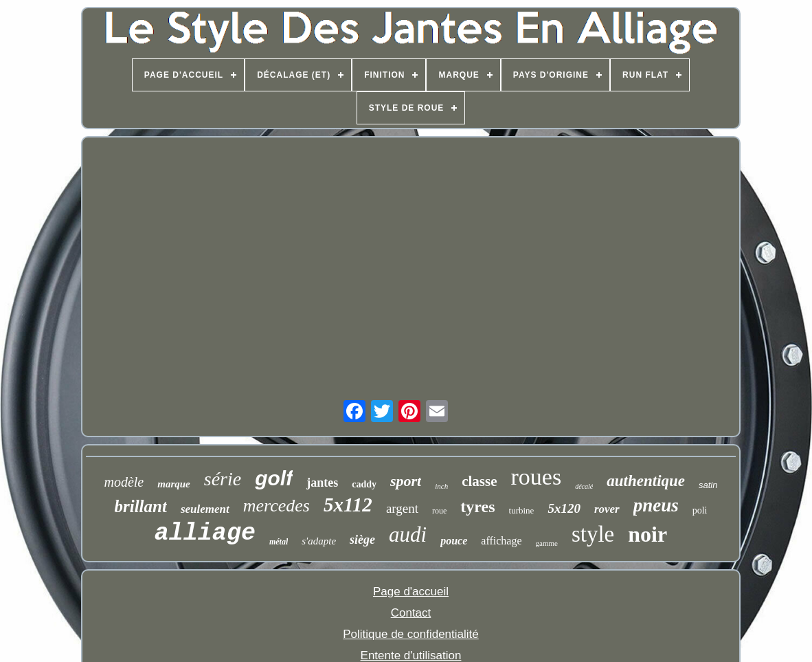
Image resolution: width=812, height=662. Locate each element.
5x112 (348, 505)
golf (274, 478)
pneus (656, 505)
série (223, 479)
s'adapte (319, 541)
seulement (205, 509)
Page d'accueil (411, 592)
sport (406, 481)
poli (700, 510)
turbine (522, 510)
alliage (205, 533)
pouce (454, 541)
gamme (547, 543)
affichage (501, 541)
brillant (140, 506)
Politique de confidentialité (411, 634)
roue (439, 511)
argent (402, 508)
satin (708, 485)
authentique (646, 481)
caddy (364, 484)
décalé (584, 486)
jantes (322, 483)
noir (647, 534)
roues (537, 477)
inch (441, 486)
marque (174, 484)
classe (479, 481)
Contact (411, 613)
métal (279, 542)
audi (408, 534)
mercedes (277, 506)
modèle (124, 482)
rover (607, 509)
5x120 (564, 508)
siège (362, 540)
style (593, 534)
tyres (477, 507)
